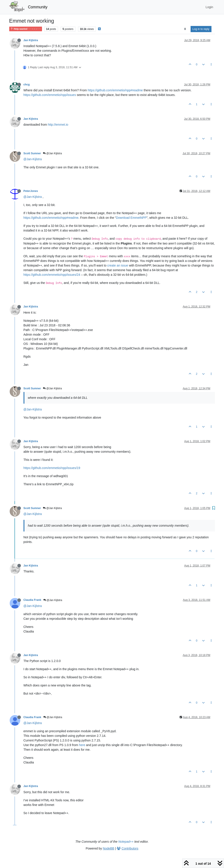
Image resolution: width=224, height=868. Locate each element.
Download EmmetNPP (131, 218)
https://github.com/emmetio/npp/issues (50, 95)
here (82, 745)
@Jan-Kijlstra (33, 159)
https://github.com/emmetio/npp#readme (115, 90)
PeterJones (31, 191)
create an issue (118, 265)
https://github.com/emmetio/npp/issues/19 (52, 468)
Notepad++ (126, 842)
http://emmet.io (58, 125)
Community (38, 7)
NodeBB (109, 848)
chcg (27, 85)
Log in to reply (201, 29)
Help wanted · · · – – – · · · (26, 29)
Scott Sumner (32, 153)
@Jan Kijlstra (52, 153)
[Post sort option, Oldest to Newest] (185, 29)
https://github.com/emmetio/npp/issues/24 (52, 275)
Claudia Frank (32, 600)
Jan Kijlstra (31, 40)
